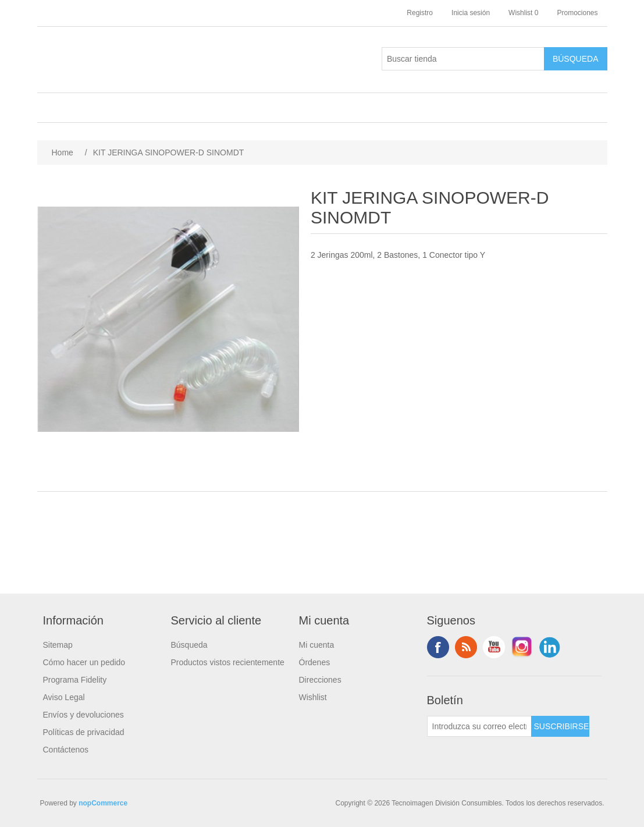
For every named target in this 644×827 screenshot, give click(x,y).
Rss (466, 647)
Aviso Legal (64, 697)
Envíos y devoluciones (83, 715)
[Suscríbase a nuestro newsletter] (479, 726)
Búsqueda (189, 645)
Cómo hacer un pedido (84, 662)
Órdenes (315, 662)
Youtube (494, 647)
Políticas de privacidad (84, 732)
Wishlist (313, 697)
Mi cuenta (317, 645)
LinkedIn (550, 647)
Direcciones (320, 680)
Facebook (438, 647)
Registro (420, 13)
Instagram (522, 647)
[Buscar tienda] (463, 59)
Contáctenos (66, 750)
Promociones (577, 13)
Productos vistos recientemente (228, 662)
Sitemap (58, 645)
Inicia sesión (471, 13)
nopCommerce (103, 803)
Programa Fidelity (75, 680)
